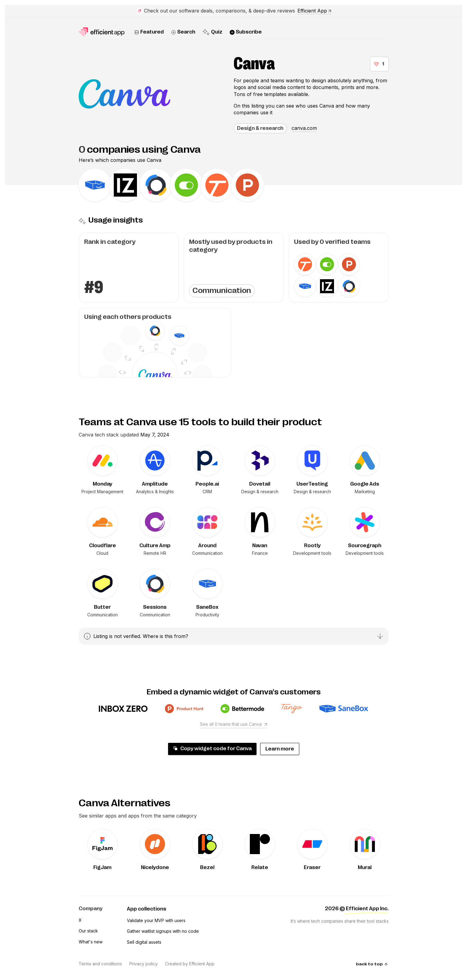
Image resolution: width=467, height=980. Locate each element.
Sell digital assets (144, 942)
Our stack (88, 931)
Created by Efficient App (190, 964)
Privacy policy (144, 964)
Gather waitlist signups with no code (163, 931)
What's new (91, 942)
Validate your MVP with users (156, 920)
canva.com (304, 128)
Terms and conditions (100, 964)
